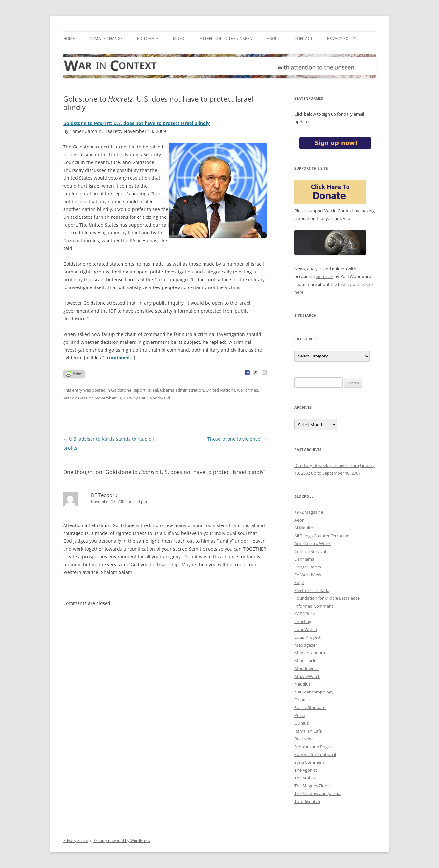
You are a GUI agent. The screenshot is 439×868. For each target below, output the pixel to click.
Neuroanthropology (314, 692)
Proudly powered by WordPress (122, 840)
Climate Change (106, 39)
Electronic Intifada (312, 590)
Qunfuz (302, 723)
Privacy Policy (342, 39)
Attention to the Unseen (226, 39)
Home (69, 39)
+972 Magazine (309, 512)
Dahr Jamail (305, 559)
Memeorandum (310, 653)
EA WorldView (308, 575)
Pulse (300, 715)
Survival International (315, 754)
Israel (153, 390)
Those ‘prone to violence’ (237, 439)
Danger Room (308, 567)
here (299, 292)
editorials (325, 276)
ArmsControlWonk (312, 543)
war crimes (248, 390)
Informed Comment (314, 606)
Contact (304, 39)
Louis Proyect (308, 637)
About (273, 39)
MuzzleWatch (307, 676)
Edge (299, 582)
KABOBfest (305, 614)
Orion (300, 700)
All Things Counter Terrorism (322, 536)
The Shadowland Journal (318, 793)
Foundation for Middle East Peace (327, 598)
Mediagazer (306, 645)
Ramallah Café (308, 731)
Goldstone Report (128, 390)
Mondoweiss (307, 668)
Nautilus (303, 684)
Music (179, 39)
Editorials (148, 39)
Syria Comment (309, 762)
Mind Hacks (306, 661)
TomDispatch (307, 801)
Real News (304, 739)
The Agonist (306, 770)
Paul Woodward (155, 398)
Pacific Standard (310, 707)
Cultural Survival (310, 551)
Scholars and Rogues (314, 747)
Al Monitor (305, 528)
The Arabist (305, 778)
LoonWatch (306, 629)
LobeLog (303, 622)
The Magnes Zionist (313, 786)
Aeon (299, 520)
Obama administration (182, 390)
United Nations (220, 390)
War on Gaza (75, 398)
